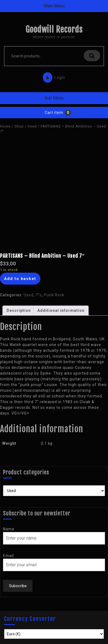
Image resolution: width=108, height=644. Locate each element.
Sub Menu (54, 98)
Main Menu (54, 6)
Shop (19, 126)
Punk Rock (54, 295)
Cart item (54, 113)
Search (92, 56)
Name (9, 529)
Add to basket (20, 279)
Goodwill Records (54, 29)
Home (5, 126)
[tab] (19, 311)
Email (8, 556)
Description (19, 310)
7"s (39, 295)
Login (53, 76)
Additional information (61, 310)
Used (32, 126)
